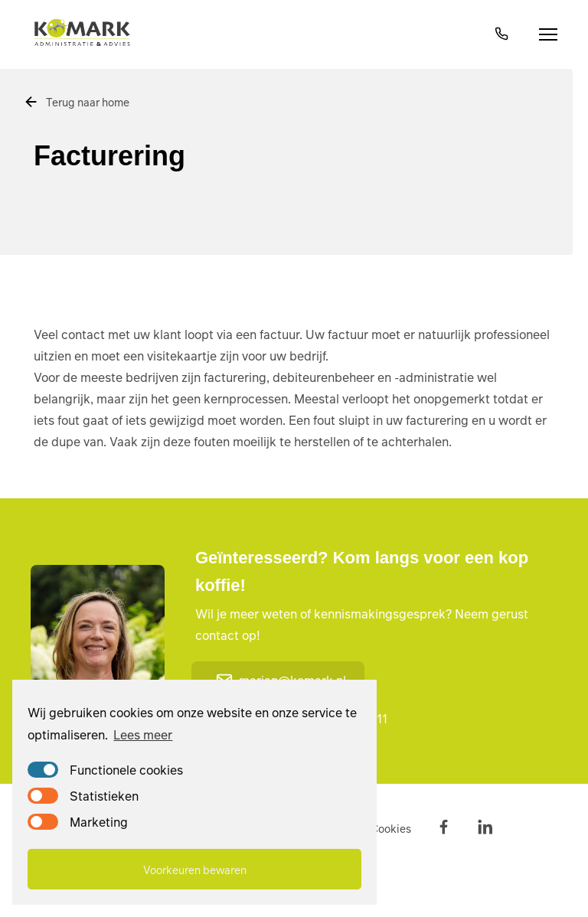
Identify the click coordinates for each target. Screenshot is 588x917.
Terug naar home (76, 102)
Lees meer (143, 734)
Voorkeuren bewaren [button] (195, 870)
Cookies (391, 828)
